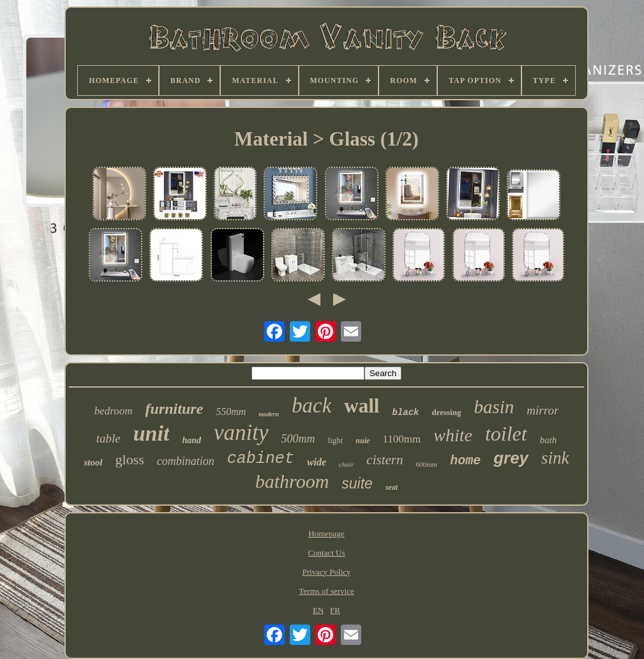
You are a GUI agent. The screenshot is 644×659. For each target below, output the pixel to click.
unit (152, 433)
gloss (130, 459)
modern (269, 414)
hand (191, 440)
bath (549, 440)
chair (346, 464)
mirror (543, 410)
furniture (175, 409)
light (336, 440)
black (405, 413)
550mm (231, 412)
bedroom (114, 411)
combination (186, 461)
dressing (446, 412)
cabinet (261, 459)
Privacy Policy (326, 572)
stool (93, 462)
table (109, 438)
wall (362, 406)
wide (317, 462)
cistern (385, 460)
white (453, 435)
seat (392, 487)
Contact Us (326, 553)
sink (555, 458)
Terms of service (326, 591)
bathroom (292, 481)
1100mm (401, 439)
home (465, 461)
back (311, 405)
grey (511, 458)
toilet (506, 434)
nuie (363, 441)
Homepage (326, 534)
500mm (298, 439)
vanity (241, 433)
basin (494, 407)
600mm (427, 464)
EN (318, 610)
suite (357, 483)
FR (335, 610)
